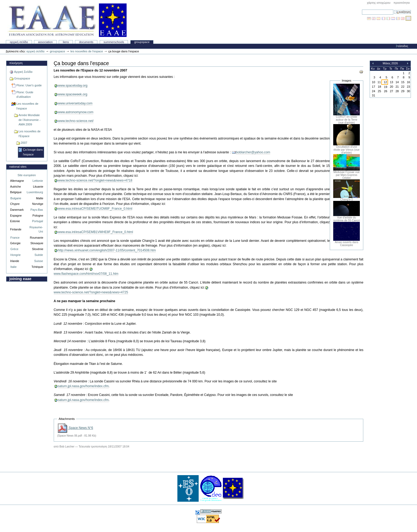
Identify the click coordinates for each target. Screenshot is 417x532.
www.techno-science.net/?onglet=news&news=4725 (91, 292)
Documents (86, 42)
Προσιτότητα (402, 3)
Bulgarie (16, 198)
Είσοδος (403, 46)
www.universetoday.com (75, 103)
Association (45, 42)
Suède (39, 255)
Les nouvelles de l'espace (87, 51)
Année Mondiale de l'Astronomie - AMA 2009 (30, 120)
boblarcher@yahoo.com (253, 152)
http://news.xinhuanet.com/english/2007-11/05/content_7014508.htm (107, 250)
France (15, 238)
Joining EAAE (20, 279)
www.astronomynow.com (76, 112)
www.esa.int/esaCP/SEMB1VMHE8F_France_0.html (95, 232)
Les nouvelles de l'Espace (30, 134)
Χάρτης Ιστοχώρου (379, 3)
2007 (24, 143)
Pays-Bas (37, 210)
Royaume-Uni (36, 229)
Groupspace (142, 42)
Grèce (14, 249)
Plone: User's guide (29, 85)
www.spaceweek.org (73, 94)
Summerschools (114, 42)
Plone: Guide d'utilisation (25, 95)
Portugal (38, 221)
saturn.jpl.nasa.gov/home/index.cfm (83, 386)
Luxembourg (35, 192)
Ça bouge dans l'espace (33, 152)
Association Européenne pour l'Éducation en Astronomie (67, 20)
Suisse (38, 261)
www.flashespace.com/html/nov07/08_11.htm (86, 274)
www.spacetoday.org (73, 86)
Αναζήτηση (362, 9)
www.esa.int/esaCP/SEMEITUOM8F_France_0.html (95, 209)
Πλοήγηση (16, 63)
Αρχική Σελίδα (19, 42)
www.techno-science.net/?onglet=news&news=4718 (95, 180)
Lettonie (38, 181)
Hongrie (16, 255)
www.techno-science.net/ (76, 121)
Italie (13, 267)
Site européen (27, 175)
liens (66, 42)
